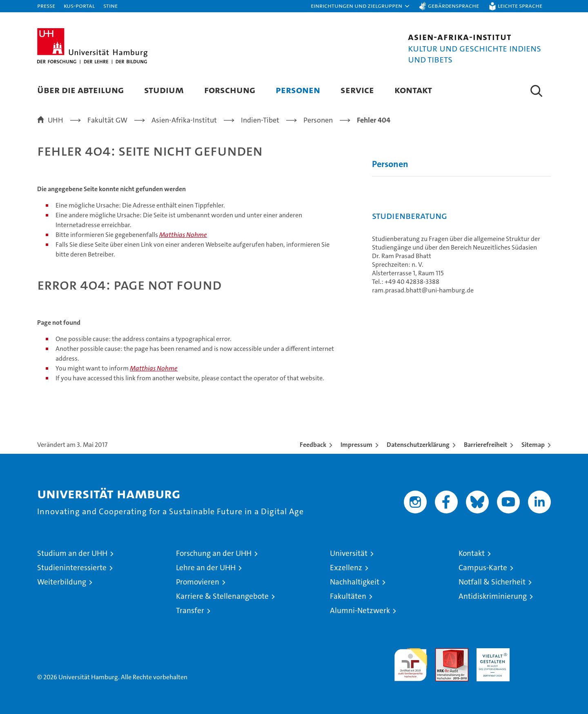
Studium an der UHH (72, 553)
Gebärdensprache (453, 6)
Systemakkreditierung (534, 653)
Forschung (230, 90)
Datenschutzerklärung (418, 445)
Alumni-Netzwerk (360, 610)
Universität (349, 553)
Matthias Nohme (183, 235)
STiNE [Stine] (110, 6)
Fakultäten (348, 596)
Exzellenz (346, 568)
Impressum (356, 445)
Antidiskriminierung (493, 596)
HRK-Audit (491, 653)
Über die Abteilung (80, 90)
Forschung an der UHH (214, 553)
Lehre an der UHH (206, 568)
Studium (164, 90)
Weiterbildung (62, 582)
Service (357, 90)
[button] (361, 6)
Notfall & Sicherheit (492, 582)
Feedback (313, 445)
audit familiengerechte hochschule (411, 661)
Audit (443, 653)
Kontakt (413, 90)
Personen (298, 90)
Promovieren (198, 582)
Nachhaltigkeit (355, 582)
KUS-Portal (79, 6)
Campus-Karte (483, 568)
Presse (46, 6)
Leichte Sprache (520, 6)
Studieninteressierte (72, 568)
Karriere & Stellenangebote (222, 596)
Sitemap (533, 445)
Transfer (190, 610)
